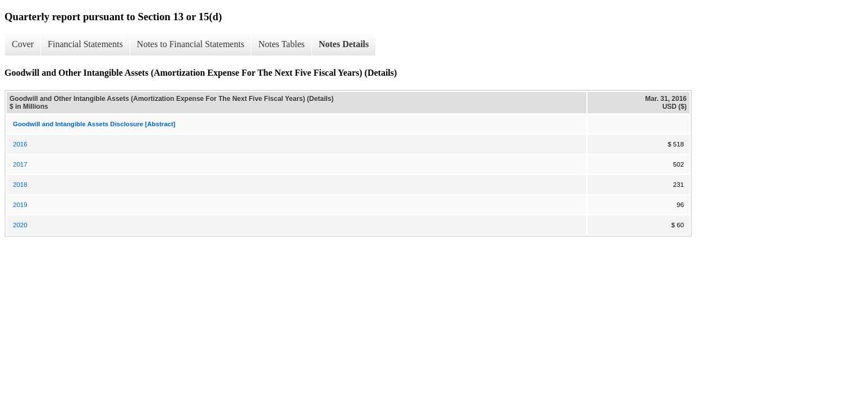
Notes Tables (281, 44)
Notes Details (344, 44)
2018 (20, 185)
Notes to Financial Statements (191, 44)
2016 (20, 144)
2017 (20, 164)
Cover (23, 44)
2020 (20, 225)
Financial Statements (85, 44)
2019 (20, 205)
